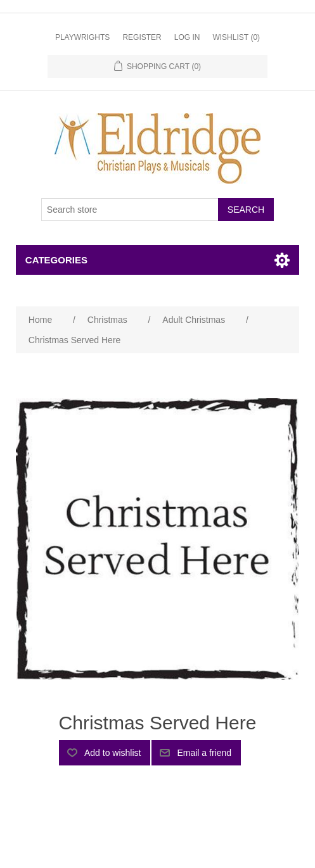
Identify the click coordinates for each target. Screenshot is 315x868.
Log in (187, 37)
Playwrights (82, 37)
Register (142, 37)
